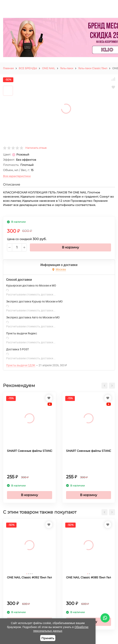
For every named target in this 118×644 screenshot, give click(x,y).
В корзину (70, 247)
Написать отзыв (36, 148)
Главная (8, 68)
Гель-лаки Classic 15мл (93, 68)
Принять (48, 638)
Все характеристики (17, 176)
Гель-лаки (67, 68)
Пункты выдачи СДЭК (21, 365)
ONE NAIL (49, 68)
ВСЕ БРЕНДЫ (28, 68)
